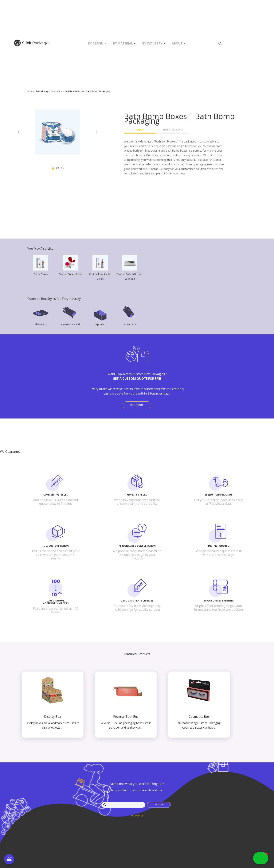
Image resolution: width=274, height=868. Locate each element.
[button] (9, 860)
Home (31, 91)
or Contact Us (137, 816)
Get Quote (137, 405)
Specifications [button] (172, 130)
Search (159, 805)
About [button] (140, 130)
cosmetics (57, 91)
